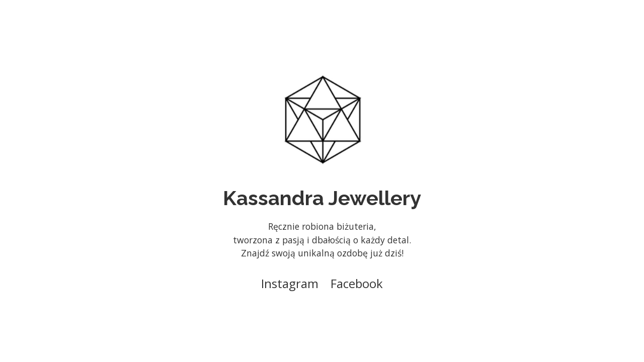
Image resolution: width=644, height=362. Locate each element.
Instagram (290, 283)
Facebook (357, 283)
